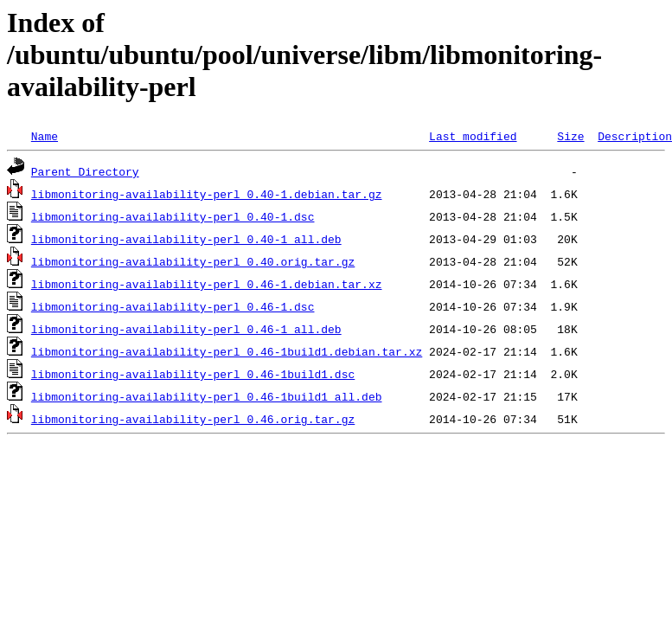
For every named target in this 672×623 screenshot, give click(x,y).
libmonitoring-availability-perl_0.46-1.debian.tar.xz (207, 284)
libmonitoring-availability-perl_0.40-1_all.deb (186, 239)
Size (570, 136)
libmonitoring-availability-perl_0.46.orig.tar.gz (193, 419)
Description (635, 136)
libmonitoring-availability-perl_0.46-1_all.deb (186, 329)
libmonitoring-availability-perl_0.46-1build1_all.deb (207, 396)
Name (45, 136)
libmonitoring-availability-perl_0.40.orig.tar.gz (193, 261)
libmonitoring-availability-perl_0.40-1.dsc (173, 216)
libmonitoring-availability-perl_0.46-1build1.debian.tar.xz (227, 351)
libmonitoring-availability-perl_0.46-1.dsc (173, 306)
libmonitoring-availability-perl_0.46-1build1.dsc (193, 374)
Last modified (473, 136)
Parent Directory (85, 171)
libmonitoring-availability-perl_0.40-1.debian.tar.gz (207, 194)
